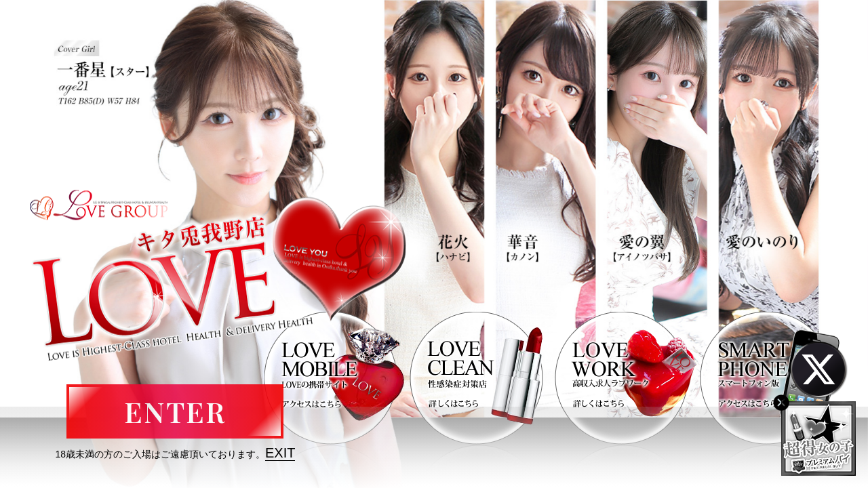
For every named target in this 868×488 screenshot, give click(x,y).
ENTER (175, 411)
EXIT (280, 453)
